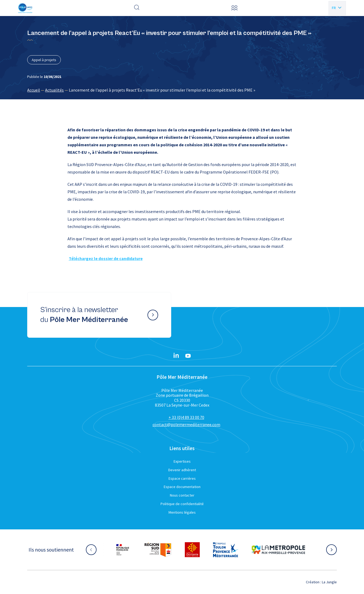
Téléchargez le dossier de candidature (106, 258)
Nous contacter (182, 495)
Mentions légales (182, 512)
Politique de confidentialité (182, 504)
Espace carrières (182, 478)
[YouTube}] (188, 356)
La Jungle (329, 582)
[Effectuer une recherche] (137, 8)
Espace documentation (182, 487)
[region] (182, 90)
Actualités (54, 90)
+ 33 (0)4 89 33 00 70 (186, 417)
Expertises (182, 461)
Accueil (34, 90)
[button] (234, 8)
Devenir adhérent (182, 470)
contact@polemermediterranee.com (186, 424)
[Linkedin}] (176, 356)
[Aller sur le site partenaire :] (123, 550)
